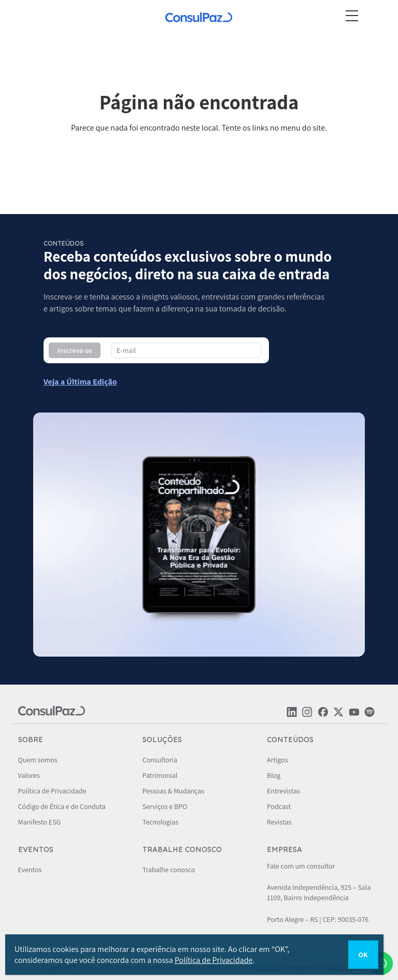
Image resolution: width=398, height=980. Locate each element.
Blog (274, 775)
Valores (29, 775)
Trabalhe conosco (169, 870)
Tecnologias (160, 822)
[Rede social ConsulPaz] (292, 715)
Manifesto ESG (40, 822)
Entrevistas (283, 791)
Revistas (279, 822)
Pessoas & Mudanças (173, 791)
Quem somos (38, 760)
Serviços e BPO (165, 806)
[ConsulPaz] (199, 19)
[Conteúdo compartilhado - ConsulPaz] (80, 382)
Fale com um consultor (301, 866)
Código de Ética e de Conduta (62, 806)
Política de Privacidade (52, 791)
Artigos (278, 760)
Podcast (279, 806)
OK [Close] (363, 955)
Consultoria (160, 760)
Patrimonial (160, 775)
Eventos (30, 870)
